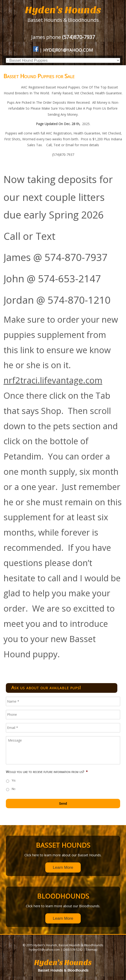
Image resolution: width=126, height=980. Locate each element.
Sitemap (92, 949)
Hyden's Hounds (63, 10)
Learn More (63, 867)
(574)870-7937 (79, 37)
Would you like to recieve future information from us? (47, 772)
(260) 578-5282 (73, 949)
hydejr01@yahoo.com (68, 50)
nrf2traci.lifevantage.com (53, 380)
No (13, 789)
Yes (14, 780)
